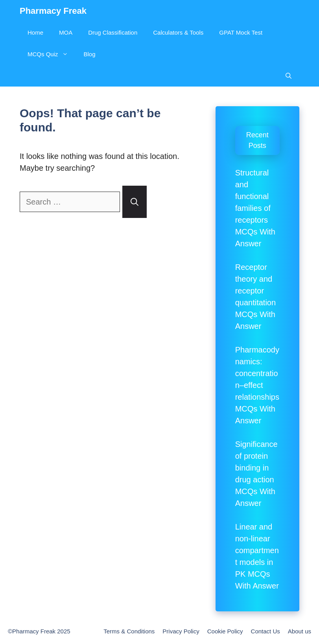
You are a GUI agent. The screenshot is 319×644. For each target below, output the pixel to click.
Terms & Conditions (129, 631)
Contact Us (266, 631)
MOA (66, 32)
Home (35, 32)
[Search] (135, 202)
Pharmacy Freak (53, 11)
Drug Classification (113, 32)
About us (300, 631)
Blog (90, 54)
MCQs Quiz (52, 54)
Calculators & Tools (178, 32)
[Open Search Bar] (289, 76)
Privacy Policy (181, 631)
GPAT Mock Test (241, 32)
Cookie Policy (225, 631)
